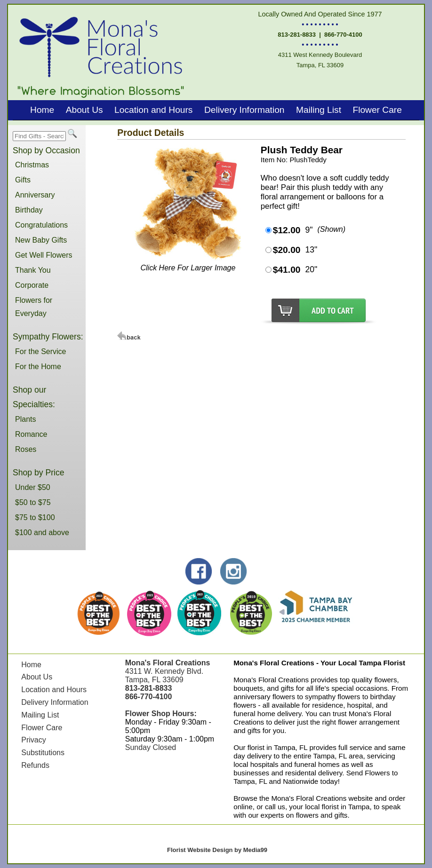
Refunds (35, 765)
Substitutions (43, 753)
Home (42, 110)
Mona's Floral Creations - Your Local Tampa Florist (319, 663)
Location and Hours (153, 110)
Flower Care (377, 110)
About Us (84, 110)
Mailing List (319, 110)
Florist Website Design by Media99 (217, 850)
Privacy (33, 740)
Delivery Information (244, 110)
